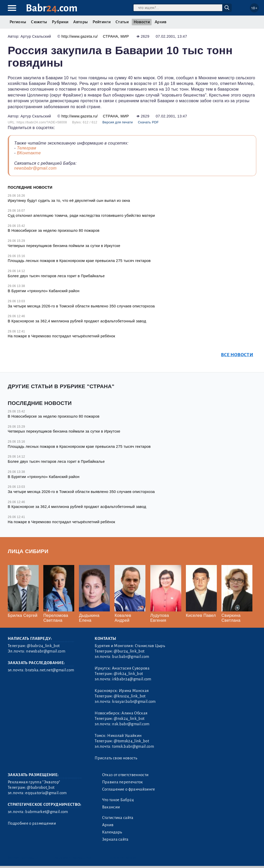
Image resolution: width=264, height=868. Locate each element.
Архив (161, 22)
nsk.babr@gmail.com (131, 724)
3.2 (39, 858)
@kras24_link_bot (130, 696)
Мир (125, 36)
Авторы (80, 22)
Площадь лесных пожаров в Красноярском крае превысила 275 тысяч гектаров (79, 261)
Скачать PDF (148, 122)
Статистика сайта (118, 818)
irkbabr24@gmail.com (132, 679)
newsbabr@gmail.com (35, 168)
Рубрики (60, 22)
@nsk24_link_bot (129, 719)
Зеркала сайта (115, 839)
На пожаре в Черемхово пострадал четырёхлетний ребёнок (61, 336)
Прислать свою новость (116, 758)
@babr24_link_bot (43, 646)
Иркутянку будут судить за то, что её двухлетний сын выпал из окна (69, 201)
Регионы (18, 22)
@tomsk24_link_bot (131, 741)
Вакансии (111, 807)
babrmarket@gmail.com (47, 812)
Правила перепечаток (123, 782)
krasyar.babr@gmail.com (134, 702)
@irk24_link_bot (128, 674)
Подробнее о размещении (32, 823)
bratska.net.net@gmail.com (50, 670)
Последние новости (30, 187)
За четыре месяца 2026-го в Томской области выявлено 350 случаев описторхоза (81, 306)
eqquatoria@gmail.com (46, 793)
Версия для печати (118, 122)
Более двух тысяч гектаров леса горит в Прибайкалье (56, 276)
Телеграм (26, 148)
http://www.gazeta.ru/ (80, 36)
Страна (110, 36)
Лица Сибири (28, 551)
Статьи (122, 22)
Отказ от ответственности (125, 775)
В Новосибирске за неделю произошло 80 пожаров (54, 230)
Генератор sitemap (123, 858)
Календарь (112, 832)
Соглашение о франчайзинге (129, 789)
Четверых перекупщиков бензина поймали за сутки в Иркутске (64, 246)
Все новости (237, 355)
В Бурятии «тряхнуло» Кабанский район (44, 291)
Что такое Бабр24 (118, 800)
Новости (142, 22)
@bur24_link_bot (129, 651)
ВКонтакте (29, 153)
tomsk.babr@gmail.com (133, 746)
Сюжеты (39, 22)
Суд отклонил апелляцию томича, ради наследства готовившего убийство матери (81, 216)
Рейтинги (102, 22)
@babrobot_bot (41, 787)
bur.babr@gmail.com (131, 657)
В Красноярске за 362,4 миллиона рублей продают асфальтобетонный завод (77, 321)
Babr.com (52, 8)
